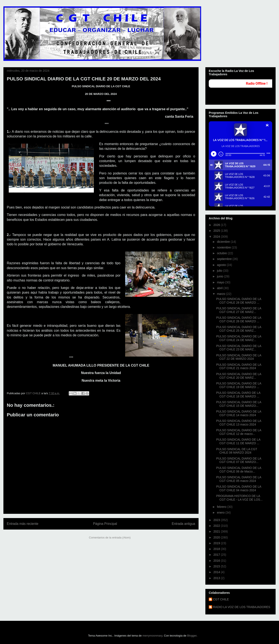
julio (220, 271)
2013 (217, 578)
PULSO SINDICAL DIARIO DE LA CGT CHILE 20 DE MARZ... (239, 376)
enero (221, 513)
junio (220, 276)
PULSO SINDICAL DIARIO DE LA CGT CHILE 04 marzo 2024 (239, 488)
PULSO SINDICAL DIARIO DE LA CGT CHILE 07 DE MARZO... (239, 460)
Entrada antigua (183, 524)
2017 (217, 555)
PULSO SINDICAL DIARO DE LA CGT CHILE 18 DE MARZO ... (238, 395)
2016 (217, 561)
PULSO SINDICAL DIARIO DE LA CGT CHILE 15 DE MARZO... (239, 404)
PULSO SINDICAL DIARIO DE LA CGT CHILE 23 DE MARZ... (239, 348)
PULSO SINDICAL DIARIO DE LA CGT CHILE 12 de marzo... (239, 432)
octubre (222, 253)
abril (220, 288)
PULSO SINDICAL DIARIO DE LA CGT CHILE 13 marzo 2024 (239, 423)
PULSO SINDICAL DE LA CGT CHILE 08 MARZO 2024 (237, 451)
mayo (221, 282)
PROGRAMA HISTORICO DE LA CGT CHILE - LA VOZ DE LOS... (239, 498)
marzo (221, 294)
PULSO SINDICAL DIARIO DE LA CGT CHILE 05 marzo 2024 (239, 479)
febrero (222, 507)
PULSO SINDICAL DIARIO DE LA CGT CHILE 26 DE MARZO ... (239, 319)
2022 (217, 526)
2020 (217, 537)
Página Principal (105, 524)
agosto (222, 265)
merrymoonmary (152, 636)
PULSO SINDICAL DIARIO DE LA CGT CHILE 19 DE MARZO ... (239, 385)
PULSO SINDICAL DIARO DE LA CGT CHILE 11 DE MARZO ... (238, 441)
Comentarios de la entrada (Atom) (110, 538)
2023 (217, 520)
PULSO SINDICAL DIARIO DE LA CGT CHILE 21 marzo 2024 (239, 366)
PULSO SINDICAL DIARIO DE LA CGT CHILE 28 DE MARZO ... (239, 301)
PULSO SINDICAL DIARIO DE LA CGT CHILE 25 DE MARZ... (239, 329)
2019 (217, 543)
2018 (217, 549)
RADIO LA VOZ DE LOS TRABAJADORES (242, 607)
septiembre (225, 259)
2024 (217, 237)
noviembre (224, 247)
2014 (217, 572)
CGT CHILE (221, 599)
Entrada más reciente (23, 524)
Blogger (192, 636)
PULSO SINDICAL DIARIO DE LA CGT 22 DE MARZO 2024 (239, 357)
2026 (217, 225)
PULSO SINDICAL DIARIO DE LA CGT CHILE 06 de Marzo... (239, 470)
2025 (217, 231)
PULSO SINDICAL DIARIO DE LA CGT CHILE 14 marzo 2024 (239, 413)
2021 (217, 531)
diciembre (224, 242)
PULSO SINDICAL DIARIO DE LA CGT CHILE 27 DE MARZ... (239, 310)
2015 (217, 566)
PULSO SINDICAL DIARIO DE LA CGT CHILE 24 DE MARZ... (239, 338)
